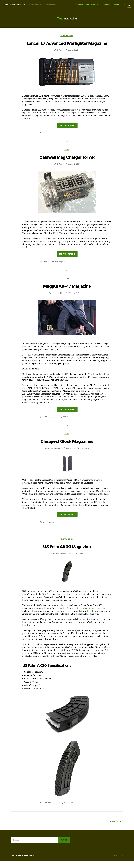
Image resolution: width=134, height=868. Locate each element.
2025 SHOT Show (82, 5)
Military (64, 547)
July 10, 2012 (70, 456)
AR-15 (50, 269)
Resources (106, 5)
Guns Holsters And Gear (16, 5)
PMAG (67, 424)
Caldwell (56, 269)
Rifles (72, 547)
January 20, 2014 (74, 171)
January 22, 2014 (74, 57)
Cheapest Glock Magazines (67, 449)
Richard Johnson (55, 456)
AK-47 (45, 424)
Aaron (61, 57)
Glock (45, 530)
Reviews (95, 5)
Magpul (61, 424)
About (117, 5)
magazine (51, 140)
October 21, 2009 (78, 561)
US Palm (72, 811)
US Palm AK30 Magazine (67, 554)
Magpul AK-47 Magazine (67, 293)
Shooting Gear (67, 36)
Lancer (45, 140)
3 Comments (81, 300)
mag (49, 424)
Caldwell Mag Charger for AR (67, 164)
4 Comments (85, 456)
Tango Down (64, 811)
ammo (45, 269)
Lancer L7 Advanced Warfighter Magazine (67, 46)
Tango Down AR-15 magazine (94, 616)
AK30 (50, 811)
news (67, 157)
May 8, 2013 (67, 300)
